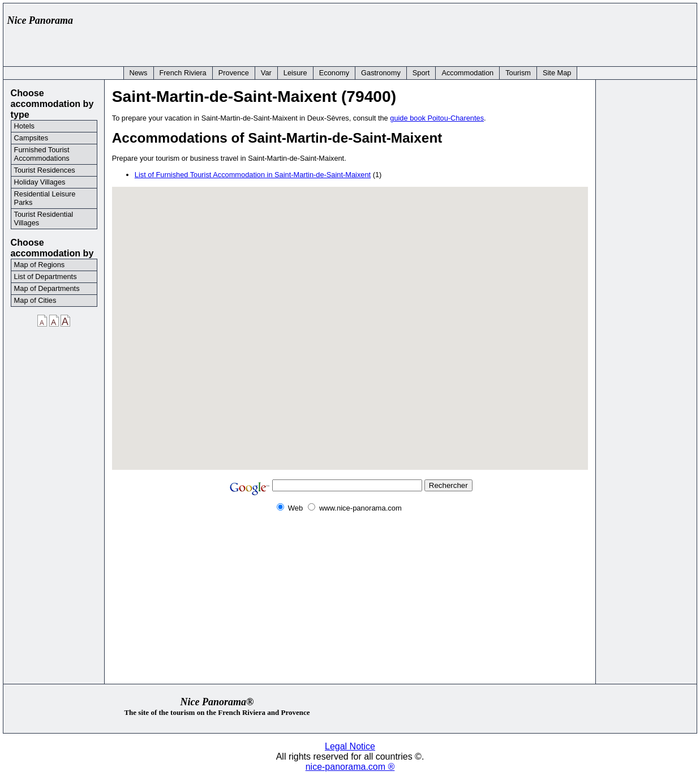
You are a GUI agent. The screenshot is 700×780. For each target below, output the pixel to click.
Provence (234, 73)
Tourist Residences (45, 170)
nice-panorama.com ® (350, 767)
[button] (350, 322)
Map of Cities (35, 300)
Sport (421, 73)
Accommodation (467, 73)
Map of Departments (47, 288)
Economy (334, 73)
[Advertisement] (486, 32)
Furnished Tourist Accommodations (42, 154)
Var (266, 73)
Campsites (31, 138)
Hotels (24, 126)
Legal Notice (350, 746)
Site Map (557, 73)
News (139, 73)
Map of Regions (40, 265)
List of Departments (46, 277)
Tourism (518, 73)
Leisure (295, 73)
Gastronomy (381, 73)
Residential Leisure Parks (45, 198)
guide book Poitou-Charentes (437, 118)
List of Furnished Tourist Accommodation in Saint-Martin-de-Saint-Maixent (253, 175)
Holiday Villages (40, 182)
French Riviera (183, 73)
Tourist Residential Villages (44, 218)
